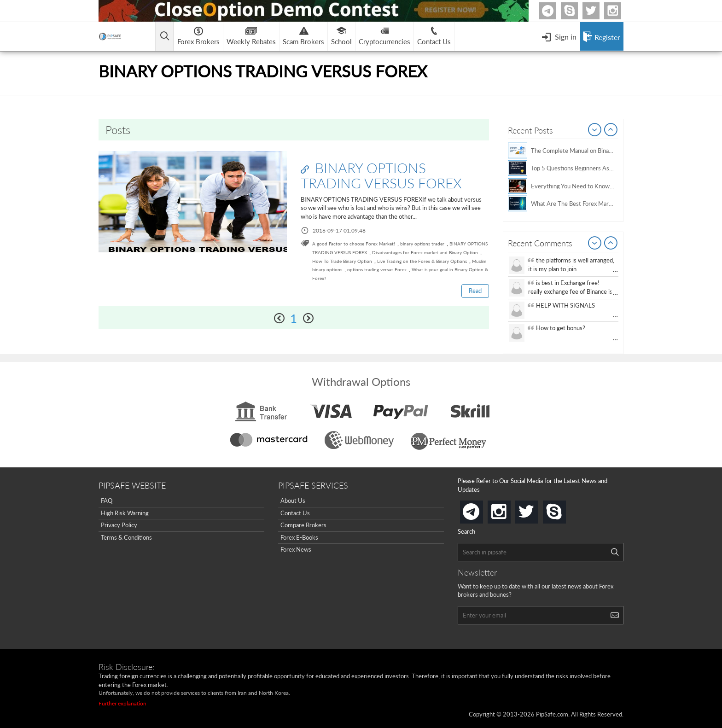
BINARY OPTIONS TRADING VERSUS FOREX (381, 175)
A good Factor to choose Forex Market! (354, 244)
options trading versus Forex (377, 269)
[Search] (615, 552)
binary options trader (422, 244)
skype (564, 509)
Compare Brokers (303, 525)
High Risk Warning (125, 513)
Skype (576, 11)
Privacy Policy (119, 525)
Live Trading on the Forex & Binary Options (422, 261)
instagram (509, 509)
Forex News (296, 549)
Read (475, 291)
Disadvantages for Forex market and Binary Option (425, 252)
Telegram (555, 13)
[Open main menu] (165, 37)
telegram (481, 511)
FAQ (107, 501)
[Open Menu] (559, 36)
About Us (293, 501)
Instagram (620, 11)
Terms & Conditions (126, 537)
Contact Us (295, 513)
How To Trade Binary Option (342, 261)
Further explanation (122, 703)
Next (611, 130)
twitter (598, 11)
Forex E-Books (299, 537)
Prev (595, 130)
